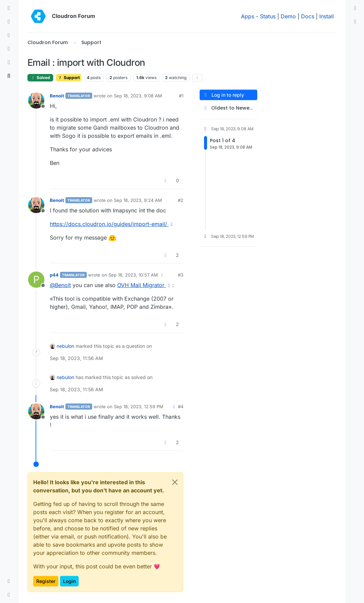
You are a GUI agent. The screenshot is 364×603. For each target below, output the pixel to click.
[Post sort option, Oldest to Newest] (228, 108)
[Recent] (9, 22)
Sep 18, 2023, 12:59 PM (139, 407)
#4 (181, 407)
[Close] (175, 482)
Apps (248, 16)
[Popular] (9, 49)
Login (69, 581)
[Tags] (9, 35)
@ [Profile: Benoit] (60, 285)
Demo (288, 16)
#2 (181, 200)
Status (268, 16)
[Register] (355, 22)
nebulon (65, 346)
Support (69, 78)
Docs (308, 16)
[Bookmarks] (9, 62)
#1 (181, 96)
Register (46, 581)
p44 (54, 275)
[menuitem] (355, 8)
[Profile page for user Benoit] (36, 100)
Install (327, 16)
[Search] (9, 76)
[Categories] (9, 8)
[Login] (355, 8)
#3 (181, 275)
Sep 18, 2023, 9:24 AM (138, 200)
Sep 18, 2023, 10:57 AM (133, 275)
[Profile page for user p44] (36, 280)
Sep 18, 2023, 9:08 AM (138, 96)
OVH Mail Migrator (145, 285)
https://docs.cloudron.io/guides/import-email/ (112, 224)
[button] (9, 581)
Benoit (57, 96)
